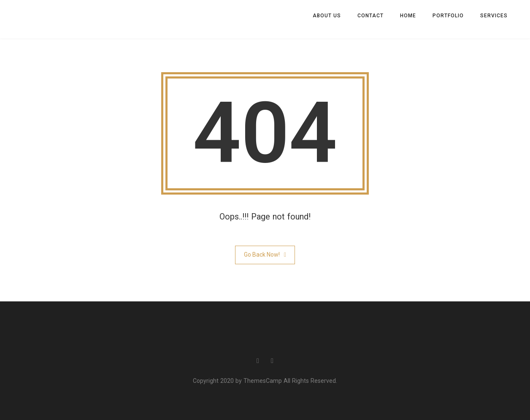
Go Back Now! (265, 255)
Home (408, 16)
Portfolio (448, 16)
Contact (370, 16)
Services (494, 16)
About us (327, 16)
